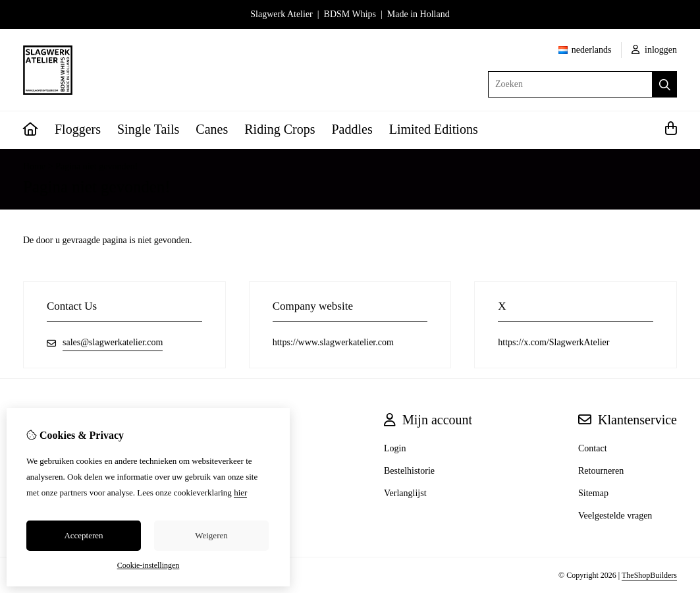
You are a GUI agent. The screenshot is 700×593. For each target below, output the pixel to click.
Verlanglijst (405, 493)
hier (240, 493)
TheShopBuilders (649, 575)
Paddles (352, 129)
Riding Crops (280, 129)
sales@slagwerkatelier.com (113, 342)
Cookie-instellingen (148, 565)
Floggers (78, 129)
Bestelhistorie (409, 471)
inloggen (655, 50)
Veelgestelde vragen (615, 516)
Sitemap (593, 493)
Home (34, 166)
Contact (593, 448)
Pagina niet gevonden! (96, 166)
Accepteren (83, 535)
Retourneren (601, 471)
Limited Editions (434, 129)
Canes (212, 129)
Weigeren (211, 535)
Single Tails (148, 129)
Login (395, 448)
